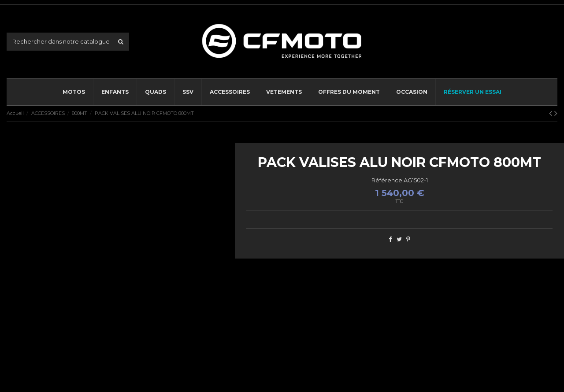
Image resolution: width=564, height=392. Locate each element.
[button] (230, 92)
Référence (387, 180)
